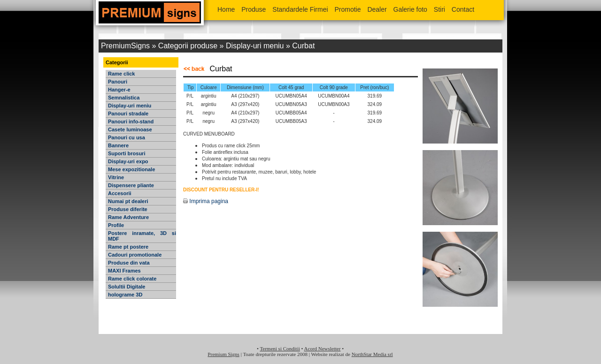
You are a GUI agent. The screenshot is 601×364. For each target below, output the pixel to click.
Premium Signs (223, 354)
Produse (254, 9)
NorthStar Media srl (372, 354)
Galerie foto (410, 9)
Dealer (377, 9)
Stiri (439, 9)
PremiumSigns (125, 46)
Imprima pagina (206, 201)
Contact (463, 9)
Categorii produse (188, 46)
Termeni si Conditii (280, 349)
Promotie (347, 9)
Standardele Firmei (300, 9)
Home (226, 9)
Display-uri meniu (255, 46)
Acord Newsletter (323, 349)
